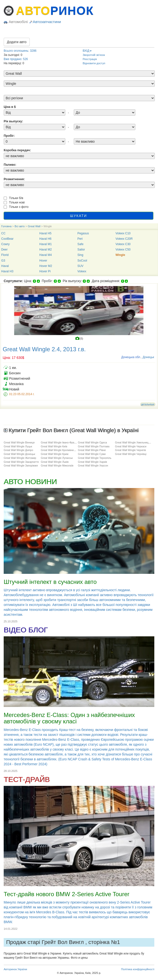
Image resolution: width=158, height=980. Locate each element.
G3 (3, 261)
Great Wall (34, 226)
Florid (5, 255)
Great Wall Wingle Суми (92, 454)
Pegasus (83, 233)
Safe (80, 244)
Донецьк (148, 357)
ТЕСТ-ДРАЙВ (27, 779)
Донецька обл (131, 357)
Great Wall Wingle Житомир (20, 458)
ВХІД (87, 51)
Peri (80, 239)
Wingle (120, 255)
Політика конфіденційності (138, 969)
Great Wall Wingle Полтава (94, 446)
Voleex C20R (124, 239)
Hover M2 (46, 266)
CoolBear (7, 239)
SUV (80, 266)
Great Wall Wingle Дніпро (18, 450)
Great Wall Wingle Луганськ (57, 458)
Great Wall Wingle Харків (92, 462)
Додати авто (17, 42)
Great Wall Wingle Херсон (93, 465)
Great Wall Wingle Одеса (92, 442)
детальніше (148, 404)
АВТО (55, 11)
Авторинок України (15, 969)
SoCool (82, 261)
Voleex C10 (123, 233)
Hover (43, 261)
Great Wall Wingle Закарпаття (21, 462)
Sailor (81, 250)
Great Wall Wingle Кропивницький (61, 450)
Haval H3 (7, 271)
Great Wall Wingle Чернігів (130, 450)
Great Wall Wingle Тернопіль (95, 458)
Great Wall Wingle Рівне (92, 450)
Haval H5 (45, 233)
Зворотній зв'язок (94, 55)
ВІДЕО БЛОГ (26, 630)
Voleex (82, 271)
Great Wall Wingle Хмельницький (134, 442)
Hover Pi (45, 271)
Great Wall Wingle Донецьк (19, 454)
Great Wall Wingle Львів (55, 462)
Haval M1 (46, 244)
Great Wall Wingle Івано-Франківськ (62, 442)
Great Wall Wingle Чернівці (131, 454)
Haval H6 (45, 239)
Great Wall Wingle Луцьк (18, 446)
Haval (5, 266)
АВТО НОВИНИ (30, 482)
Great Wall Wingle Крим (55, 454)
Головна (6, 226)
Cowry (5, 244)
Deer (4, 250)
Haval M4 (46, 255)
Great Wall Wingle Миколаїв (57, 465)
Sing (80, 255)
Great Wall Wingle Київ (54, 446)
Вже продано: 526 (16, 59)
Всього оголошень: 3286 (20, 51)
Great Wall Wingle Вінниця (19, 442)
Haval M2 (46, 250)
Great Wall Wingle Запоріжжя (21, 465)
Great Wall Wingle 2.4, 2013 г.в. (44, 349)
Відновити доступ (94, 63)
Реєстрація (90, 59)
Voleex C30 (123, 244)
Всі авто (20, 226)
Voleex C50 (123, 250)
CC (3, 233)
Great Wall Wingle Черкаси (131, 446)
